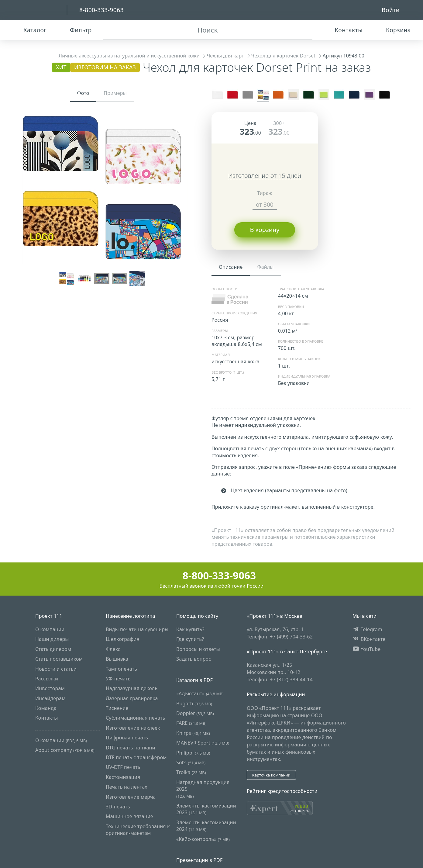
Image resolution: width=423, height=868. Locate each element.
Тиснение (117, 708)
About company (65, 750)
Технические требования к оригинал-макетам (138, 830)
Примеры (115, 93)
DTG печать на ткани (131, 748)
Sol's (191, 763)
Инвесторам (50, 688)
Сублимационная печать (136, 718)
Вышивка (117, 659)
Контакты (47, 718)
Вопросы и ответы (198, 649)
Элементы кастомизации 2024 (206, 826)
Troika (191, 773)
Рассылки (47, 679)
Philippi (193, 753)
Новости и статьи (56, 669)
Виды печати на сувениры (137, 629)
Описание (231, 267)
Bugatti (194, 704)
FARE (191, 723)
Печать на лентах (127, 787)
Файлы (265, 267)
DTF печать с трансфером (136, 757)
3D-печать (118, 807)
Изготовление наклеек (133, 728)
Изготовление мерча (131, 797)
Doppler (195, 713)
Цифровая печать (127, 738)
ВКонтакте (369, 639)
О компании (50, 629)
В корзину (265, 230)
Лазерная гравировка (132, 698)
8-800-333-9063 (212, 575)
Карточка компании (271, 775)
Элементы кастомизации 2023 (206, 809)
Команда (46, 708)
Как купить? (190, 629)
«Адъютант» (200, 693)
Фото (83, 93)
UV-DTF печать (123, 767)
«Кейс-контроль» (203, 839)
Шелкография (123, 639)
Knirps (193, 733)
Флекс (113, 649)
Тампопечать (121, 669)
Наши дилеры (52, 639)
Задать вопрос (194, 659)
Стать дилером (53, 649)
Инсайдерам (50, 698)
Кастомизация (123, 777)
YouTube (367, 649)
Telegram (367, 629)
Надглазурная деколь (132, 688)
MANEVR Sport (203, 743)
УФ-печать (118, 679)
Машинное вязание (129, 817)
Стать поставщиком (59, 659)
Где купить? (190, 639)
